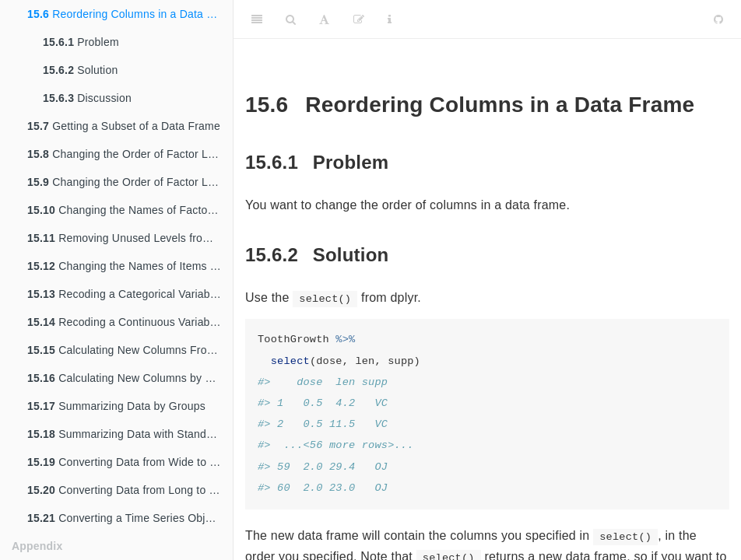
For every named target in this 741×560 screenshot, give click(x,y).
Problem (81, 42)
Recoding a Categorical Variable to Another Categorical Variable (130, 294)
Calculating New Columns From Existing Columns (130, 350)
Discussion (87, 98)
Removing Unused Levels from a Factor (130, 238)
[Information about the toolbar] (390, 19)
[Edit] (359, 19)
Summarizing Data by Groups (116, 406)
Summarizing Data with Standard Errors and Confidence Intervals (130, 434)
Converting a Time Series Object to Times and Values (130, 518)
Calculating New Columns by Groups (130, 378)
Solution (80, 70)
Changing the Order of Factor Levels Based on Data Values (130, 182)
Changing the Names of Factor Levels (130, 210)
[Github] (718, 19)
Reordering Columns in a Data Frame (130, 14)
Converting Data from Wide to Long (130, 462)
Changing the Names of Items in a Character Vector (130, 266)
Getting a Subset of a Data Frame (124, 126)
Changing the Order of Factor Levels (130, 154)
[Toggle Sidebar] (257, 19)
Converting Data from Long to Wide (130, 490)
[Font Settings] (324, 19)
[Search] (291, 19)
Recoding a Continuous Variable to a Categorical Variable (130, 322)
